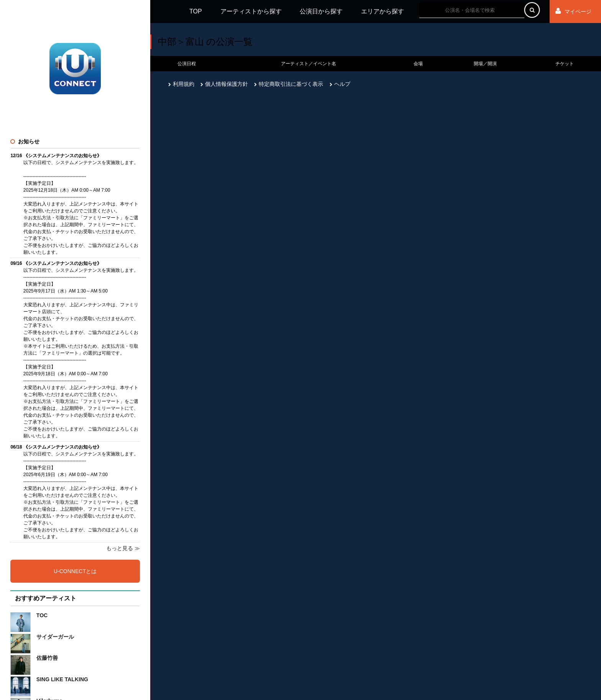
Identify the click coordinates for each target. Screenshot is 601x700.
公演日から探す (321, 11)
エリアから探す (383, 11)
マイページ (573, 11)
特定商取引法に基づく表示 (289, 84)
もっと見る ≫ (123, 548)
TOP (196, 11)
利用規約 (181, 84)
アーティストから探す (251, 11)
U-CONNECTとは (75, 571)
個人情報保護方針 (224, 84)
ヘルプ (340, 84)
